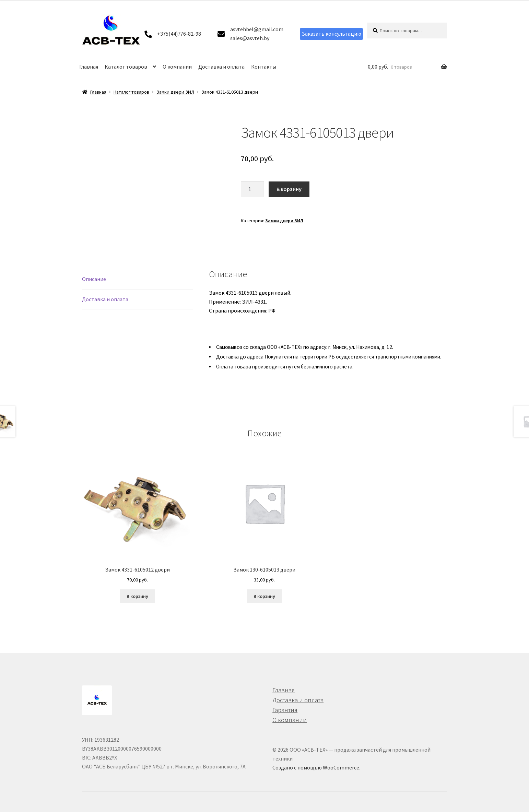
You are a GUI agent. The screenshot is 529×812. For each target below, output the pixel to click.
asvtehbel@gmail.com (257, 29)
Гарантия (285, 710)
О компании (177, 67)
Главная (89, 67)
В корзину (289, 189)
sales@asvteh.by (250, 38)
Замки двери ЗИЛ (175, 92)
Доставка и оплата (221, 67)
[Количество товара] (252, 189)
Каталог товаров (126, 67)
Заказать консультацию (331, 34)
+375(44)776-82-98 (179, 34)
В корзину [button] (137, 596)
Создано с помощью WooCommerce (316, 767)
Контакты (264, 67)
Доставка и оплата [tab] (105, 299)
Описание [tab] (94, 279)
